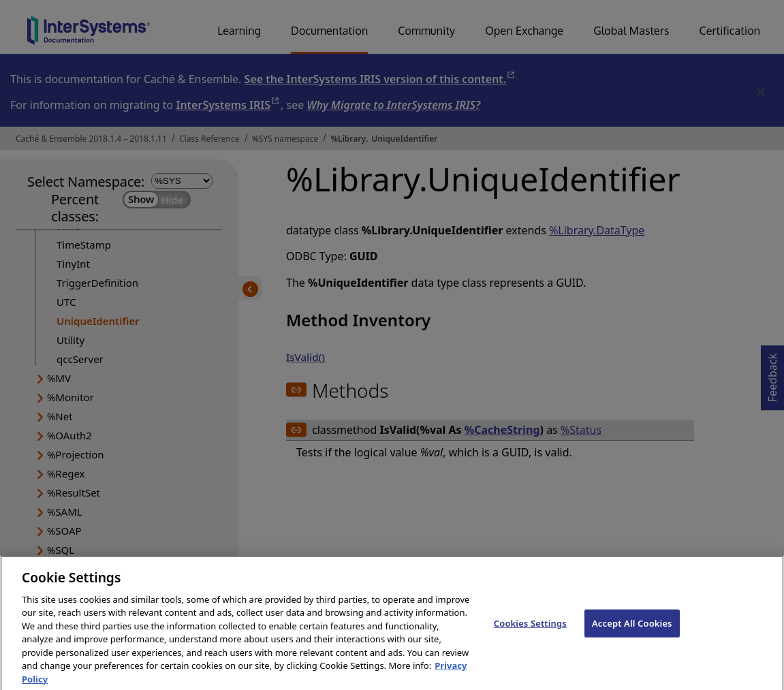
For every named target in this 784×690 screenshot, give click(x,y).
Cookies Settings (530, 631)
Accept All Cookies (632, 631)
